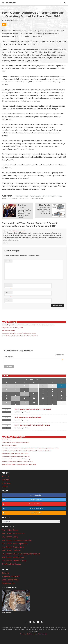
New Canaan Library (10, 537)
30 (15, 385)
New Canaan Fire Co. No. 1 (13, 547)
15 (34, 394)
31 (25, 385)
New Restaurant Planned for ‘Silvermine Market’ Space (15, 442)
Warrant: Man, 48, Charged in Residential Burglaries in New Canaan (19, 333)
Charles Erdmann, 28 (7, 440)
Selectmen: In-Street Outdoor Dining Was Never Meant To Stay (17, 462)
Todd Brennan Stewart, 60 (8, 330)
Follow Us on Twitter (22, 500)
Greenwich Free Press (11, 576)
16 (43, 394)
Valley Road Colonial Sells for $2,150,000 (12, 328)
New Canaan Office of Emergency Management (21, 554)
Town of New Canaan (10, 530)
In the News (6, 483)
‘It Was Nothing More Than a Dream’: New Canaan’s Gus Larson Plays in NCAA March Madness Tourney (28, 325)
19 (6, 398)
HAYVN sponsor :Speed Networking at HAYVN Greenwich (33, 409)
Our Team (6, 480)
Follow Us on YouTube (23, 504)
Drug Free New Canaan (11, 564)
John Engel (24, 198)
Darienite (5, 573)
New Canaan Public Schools (13, 533)
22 (34, 398)
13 (15, 394)
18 (62, 394)
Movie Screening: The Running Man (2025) (28, 417)
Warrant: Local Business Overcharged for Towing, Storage (16, 459)
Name (9, 286)
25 (62, 398)
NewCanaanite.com (9, 3)
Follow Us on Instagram (23, 508)
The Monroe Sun (8, 583)
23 (43, 398)
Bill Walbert (36, 196)
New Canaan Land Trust (11, 550)
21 (25, 398)
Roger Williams (37, 198)
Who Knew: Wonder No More (9, 445)
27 (15, 402)
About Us (5, 476)
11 (62, 389)
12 (6, 394)
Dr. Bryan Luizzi (49, 196)
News (27, 196)
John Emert (14, 198)
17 (52, 394)
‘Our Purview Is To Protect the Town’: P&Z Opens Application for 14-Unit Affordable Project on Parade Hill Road (30, 448)
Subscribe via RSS (22, 513)
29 (6, 385)
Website (7, 300)
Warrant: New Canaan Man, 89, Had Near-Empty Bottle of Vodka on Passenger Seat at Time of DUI (26, 451)
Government (18, 196)
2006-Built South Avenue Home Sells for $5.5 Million (15, 453)
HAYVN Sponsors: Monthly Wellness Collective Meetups (32, 425)
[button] (61, 3)
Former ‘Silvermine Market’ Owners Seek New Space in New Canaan (19, 464)
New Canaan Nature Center (13, 557)
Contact (5, 487)
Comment (8, 261)
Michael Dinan (8, 20)
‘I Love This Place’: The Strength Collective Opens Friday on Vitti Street (20, 336)
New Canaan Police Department (15, 544)
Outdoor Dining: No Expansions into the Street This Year (16, 456)
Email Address (33, 357)
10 (52, 389)
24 (52, 398)
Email (9, 293)
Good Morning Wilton (10, 580)
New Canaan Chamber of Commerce (17, 540)
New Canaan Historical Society (14, 561)
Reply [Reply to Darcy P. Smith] (6, 243)
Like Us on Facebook (22, 495)
